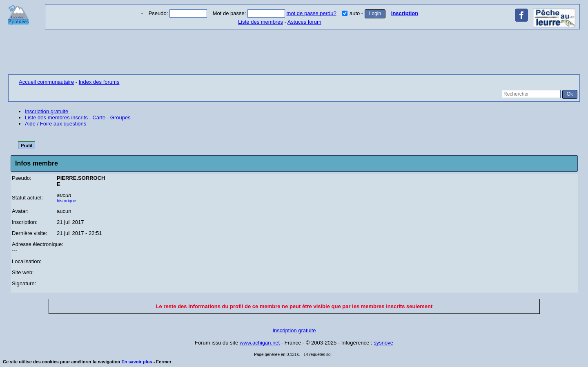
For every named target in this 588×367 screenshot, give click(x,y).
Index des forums (99, 82)
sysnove (383, 343)
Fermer (164, 362)
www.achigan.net (260, 343)
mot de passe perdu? (312, 13)
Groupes (120, 117)
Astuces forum (304, 22)
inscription (405, 13)
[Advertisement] (294, 52)
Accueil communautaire (46, 82)
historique (67, 201)
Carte (99, 117)
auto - (353, 13)
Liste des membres (261, 22)
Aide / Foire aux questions (56, 124)
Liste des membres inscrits (56, 117)
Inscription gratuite (47, 111)
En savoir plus (137, 362)
